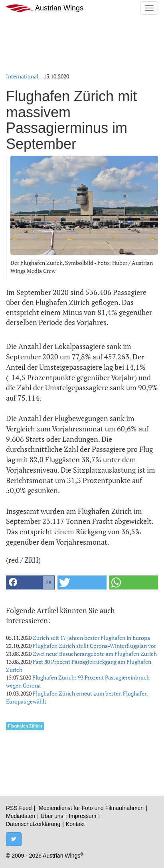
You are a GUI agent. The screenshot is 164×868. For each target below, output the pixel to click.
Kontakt (75, 824)
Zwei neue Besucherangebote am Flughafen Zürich (95, 654)
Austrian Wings (45, 8)
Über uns (52, 816)
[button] (30, 582)
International (22, 76)
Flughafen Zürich (25, 726)
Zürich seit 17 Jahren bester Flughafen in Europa (91, 638)
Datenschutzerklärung (33, 824)
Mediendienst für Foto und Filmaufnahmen (91, 808)
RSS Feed (19, 808)
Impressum (82, 816)
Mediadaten (21, 816)
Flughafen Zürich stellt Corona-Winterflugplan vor (94, 646)
